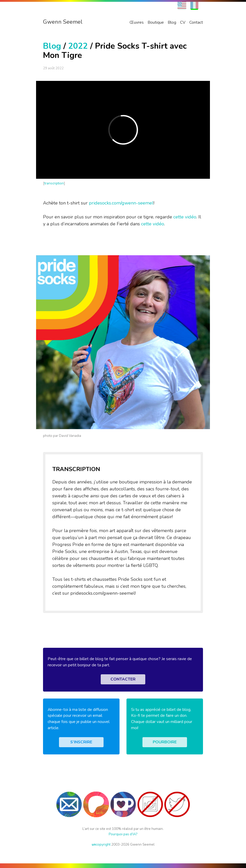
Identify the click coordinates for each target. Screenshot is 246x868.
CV (183, 22)
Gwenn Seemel (63, 22)
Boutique (156, 22)
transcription (54, 183)
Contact (196, 22)
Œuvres (137, 22)
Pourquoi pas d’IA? (123, 834)
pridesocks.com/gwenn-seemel (121, 203)
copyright (101, 844)
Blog (172, 22)
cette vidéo (185, 217)
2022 (78, 46)
